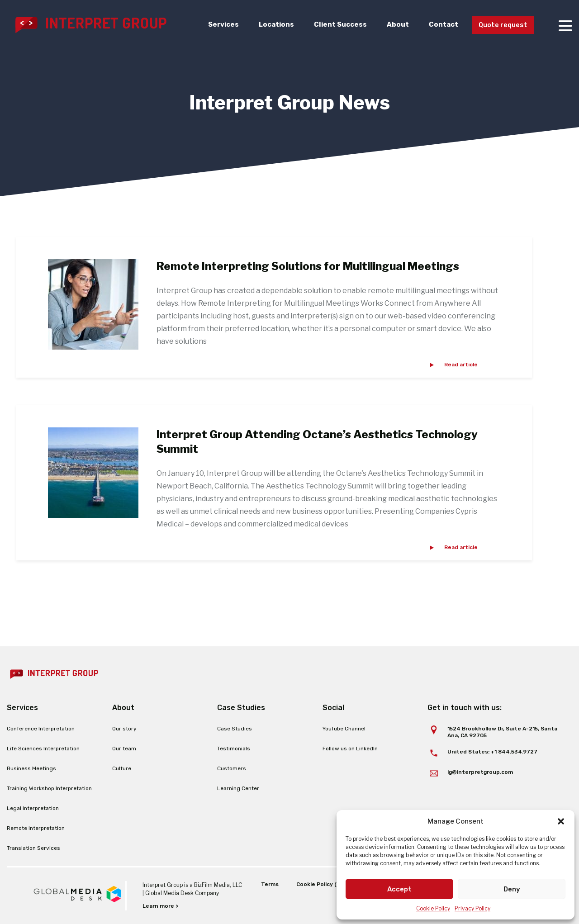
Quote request (501, 25)
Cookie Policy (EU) (321, 884)
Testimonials (234, 749)
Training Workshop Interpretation (49, 788)
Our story (124, 729)
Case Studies (235, 729)
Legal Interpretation (33, 808)
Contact (439, 25)
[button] (561, 821)
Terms (269, 884)
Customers (232, 768)
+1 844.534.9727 (514, 752)
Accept (399, 889)
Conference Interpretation (41, 729)
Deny (512, 889)
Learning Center (238, 788)
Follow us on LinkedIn (350, 749)
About (393, 25)
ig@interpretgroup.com (480, 772)
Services (218, 25)
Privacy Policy (472, 908)
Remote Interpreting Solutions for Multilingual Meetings (308, 266)
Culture (122, 768)
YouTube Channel (344, 729)
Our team (124, 749)
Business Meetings (31, 768)
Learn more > (160, 906)
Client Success (336, 25)
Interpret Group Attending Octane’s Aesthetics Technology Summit (317, 441)
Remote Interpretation (36, 828)
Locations (271, 25)
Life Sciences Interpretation (43, 749)
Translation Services (33, 848)
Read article (461, 365)
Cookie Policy (433, 908)
